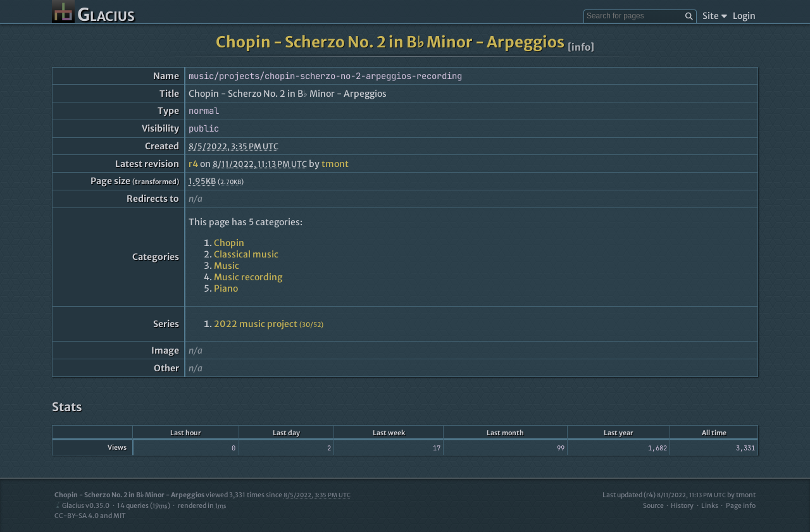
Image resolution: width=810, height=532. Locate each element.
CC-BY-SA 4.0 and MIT (90, 516)
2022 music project (269, 324)
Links (710, 506)
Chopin (229, 243)
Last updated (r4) (664, 495)
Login (744, 16)
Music (227, 266)
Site (715, 16)
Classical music (246, 254)
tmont (335, 164)
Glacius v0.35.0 (82, 506)
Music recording (248, 277)
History (682, 506)
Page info (741, 506)
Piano (226, 288)
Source (653, 506)
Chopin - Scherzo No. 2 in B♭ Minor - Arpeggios (390, 42)
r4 (193, 164)
